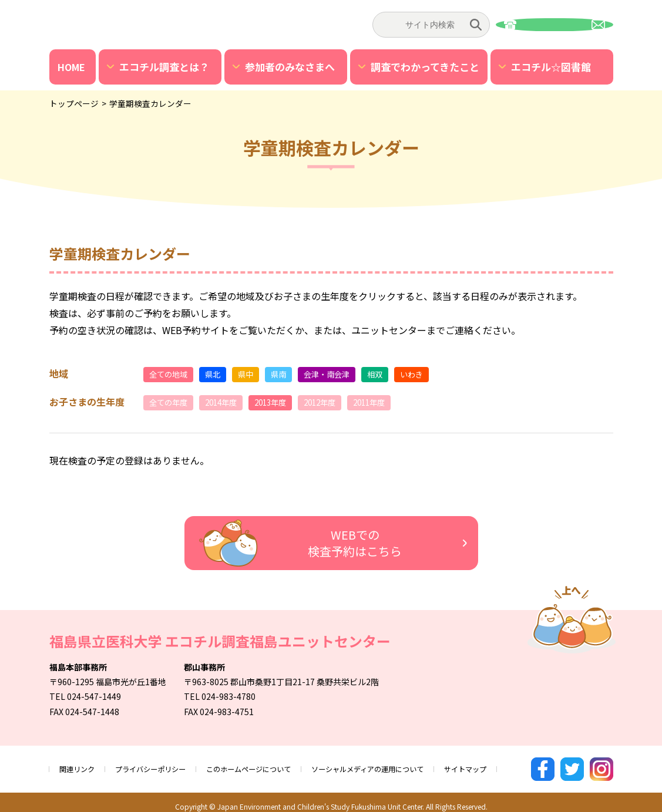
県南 (290, 374)
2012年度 (337, 403)
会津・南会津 (343, 374)
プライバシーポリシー (162, 765)
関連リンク (80, 765)
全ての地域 (171, 374)
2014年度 (229, 403)
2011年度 (391, 403)
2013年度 (283, 403)
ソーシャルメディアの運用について (409, 765)
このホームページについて (273, 765)
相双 (396, 374)
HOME (71, 67)
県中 (255, 374)
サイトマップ (519, 765)
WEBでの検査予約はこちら (295, 544)
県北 (220, 374)
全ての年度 (171, 403)
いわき (436, 374)
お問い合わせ (555, 25)
